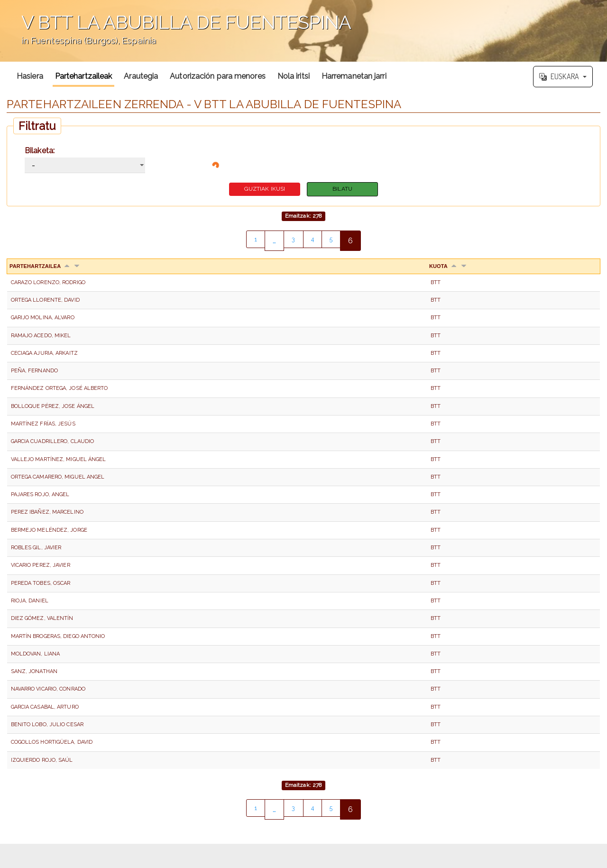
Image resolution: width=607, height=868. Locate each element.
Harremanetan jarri (354, 76)
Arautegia (141, 76)
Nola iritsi (294, 76)
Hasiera (30, 76)
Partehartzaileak (84, 76)
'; (303, 31)
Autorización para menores (218, 76)
